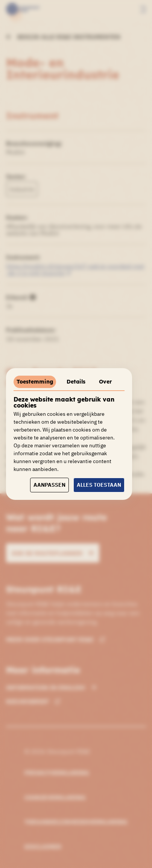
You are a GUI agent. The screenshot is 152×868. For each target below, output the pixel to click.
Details (76, 382)
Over (105, 382)
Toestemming (35, 382)
